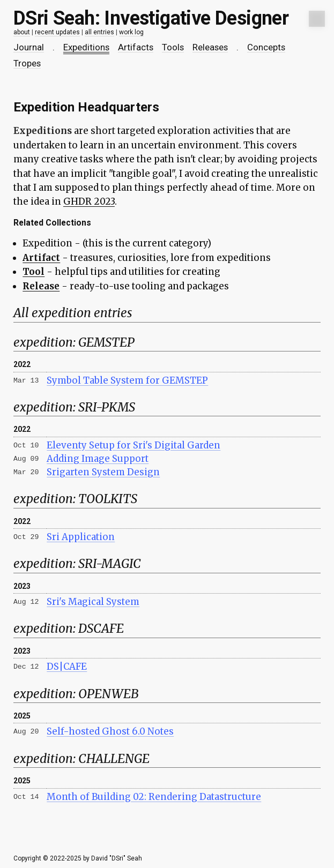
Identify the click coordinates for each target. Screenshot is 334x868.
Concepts (266, 47)
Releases (210, 47)
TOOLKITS (108, 499)
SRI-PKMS (107, 407)
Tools (173, 47)
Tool (34, 272)
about (22, 32)
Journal (29, 47)
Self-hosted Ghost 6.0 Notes (110, 731)
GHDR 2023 (89, 201)
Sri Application (81, 537)
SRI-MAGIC (110, 564)
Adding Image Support (98, 459)
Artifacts (136, 47)
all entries (99, 32)
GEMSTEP (106, 342)
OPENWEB (109, 694)
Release (41, 286)
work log (131, 32)
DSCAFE (101, 628)
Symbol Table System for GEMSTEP (127, 380)
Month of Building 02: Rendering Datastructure (154, 797)
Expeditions (86, 47)
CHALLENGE (114, 759)
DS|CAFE (67, 667)
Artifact (41, 258)
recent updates (57, 32)
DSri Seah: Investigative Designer (151, 18)
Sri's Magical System (93, 602)
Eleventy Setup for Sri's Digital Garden (133, 445)
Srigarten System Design (103, 472)
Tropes (27, 63)
